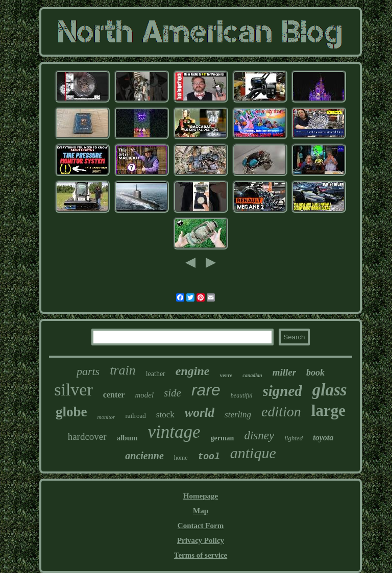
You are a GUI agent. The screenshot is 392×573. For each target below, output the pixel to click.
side (173, 393)
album (127, 438)
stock (165, 415)
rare (206, 390)
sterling (238, 415)
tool (209, 457)
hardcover (87, 437)
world (200, 413)
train (123, 370)
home (181, 458)
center (114, 395)
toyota (323, 438)
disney (259, 435)
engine (193, 371)
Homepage (201, 496)
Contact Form (201, 526)
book (315, 372)
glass (330, 390)
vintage (174, 432)
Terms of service (201, 555)
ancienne (144, 456)
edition (281, 412)
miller (284, 372)
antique (253, 453)
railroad (135, 416)
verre (226, 375)
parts (88, 371)
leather (156, 374)
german (223, 438)
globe (71, 412)
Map (201, 511)
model (144, 395)
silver (73, 390)
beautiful (242, 395)
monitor (106, 417)
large (328, 410)
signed (283, 391)
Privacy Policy (201, 540)
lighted (293, 438)
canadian (252, 375)
